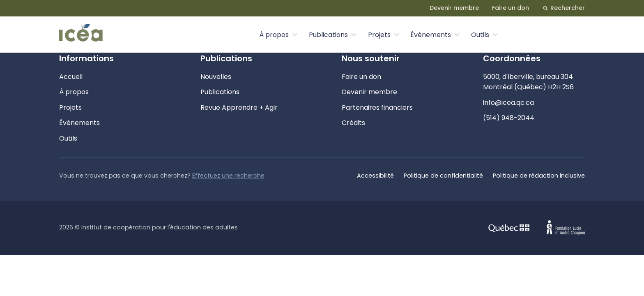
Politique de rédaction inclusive (539, 176)
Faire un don (511, 8)
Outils (480, 35)
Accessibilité (375, 176)
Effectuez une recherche (228, 176)
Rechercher (563, 8)
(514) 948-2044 (509, 118)
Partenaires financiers (377, 108)
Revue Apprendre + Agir (239, 108)
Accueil (71, 77)
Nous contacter (550, 34)
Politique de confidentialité (443, 176)
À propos (274, 35)
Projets (379, 35)
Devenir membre (454, 8)
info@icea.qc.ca (508, 103)
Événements (431, 35)
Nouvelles (216, 77)
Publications (328, 35)
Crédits (353, 123)
